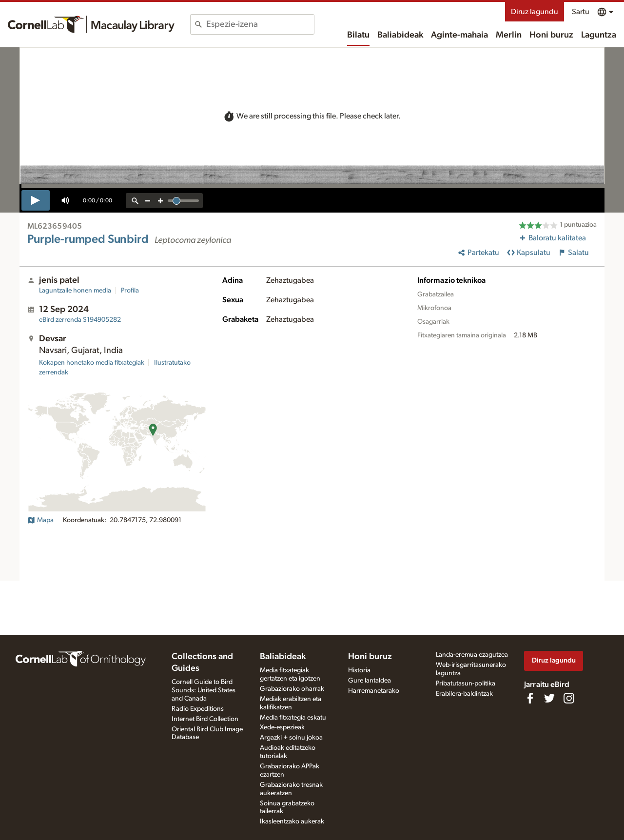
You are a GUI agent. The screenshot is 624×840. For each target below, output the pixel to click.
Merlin (509, 35)
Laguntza (599, 35)
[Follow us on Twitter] (549, 698)
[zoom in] (160, 201)
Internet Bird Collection (205, 719)
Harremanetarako (374, 691)
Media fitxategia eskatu (293, 718)
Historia (359, 670)
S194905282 (80, 320)
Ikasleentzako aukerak (292, 821)
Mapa (40, 520)
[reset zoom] (135, 201)
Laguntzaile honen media (75, 291)
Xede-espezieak (282, 727)
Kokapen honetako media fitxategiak (92, 363)
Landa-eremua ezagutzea (472, 655)
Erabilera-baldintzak (464, 694)
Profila (130, 291)
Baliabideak (400, 35)
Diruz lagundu (535, 12)
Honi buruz (551, 35)
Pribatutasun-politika (466, 684)
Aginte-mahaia (459, 35)
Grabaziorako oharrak (292, 689)
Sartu (581, 12)
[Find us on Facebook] (530, 698)
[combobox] (260, 24)
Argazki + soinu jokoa (291, 738)
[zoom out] (148, 201)
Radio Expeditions (198, 709)
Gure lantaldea (370, 681)
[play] (36, 200)
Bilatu (358, 35)
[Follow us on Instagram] (569, 698)
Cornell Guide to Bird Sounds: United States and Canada (204, 690)
